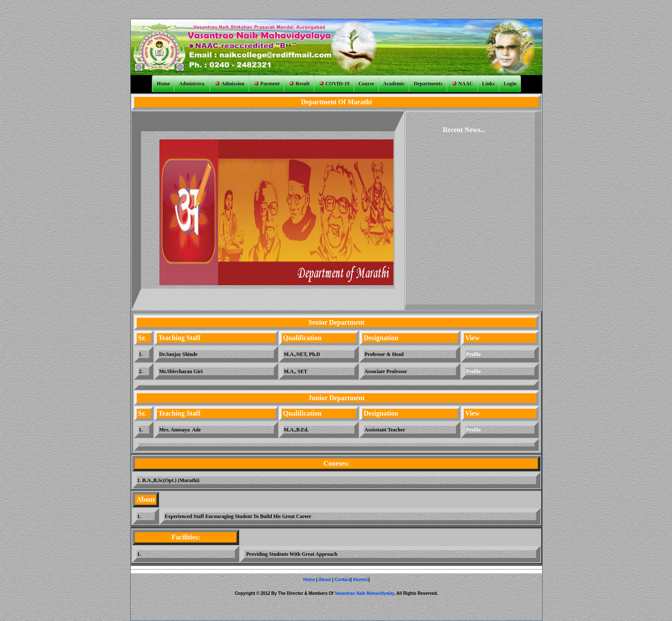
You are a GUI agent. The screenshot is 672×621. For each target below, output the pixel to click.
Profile (473, 354)
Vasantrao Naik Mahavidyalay (364, 593)
